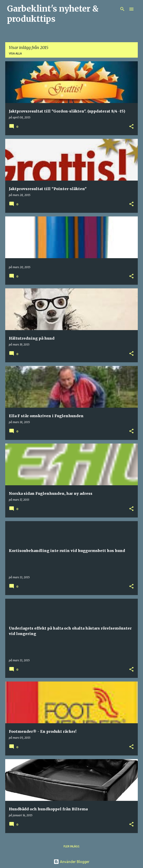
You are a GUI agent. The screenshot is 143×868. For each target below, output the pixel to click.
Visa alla (15, 53)
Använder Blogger (71, 862)
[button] (131, 127)
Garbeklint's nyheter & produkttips (53, 14)
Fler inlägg (71, 846)
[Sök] (122, 9)
